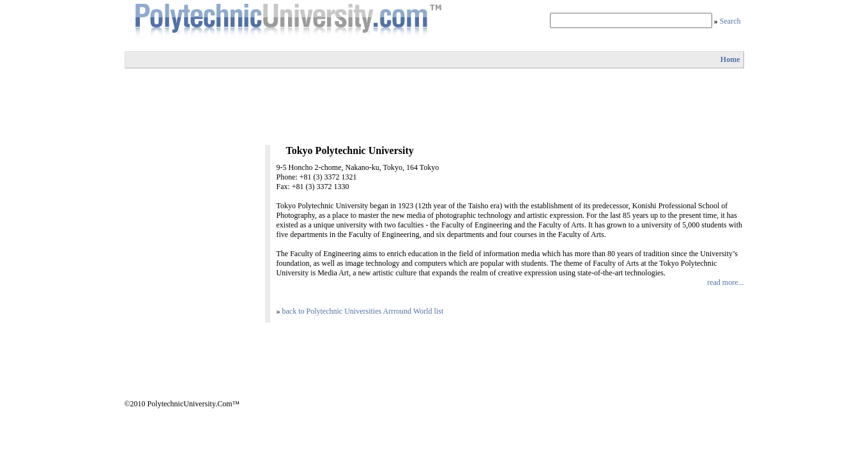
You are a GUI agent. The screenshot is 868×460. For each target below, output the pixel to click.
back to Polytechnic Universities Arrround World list (363, 311)
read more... (725, 282)
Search (730, 21)
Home (730, 59)
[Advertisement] (434, 107)
